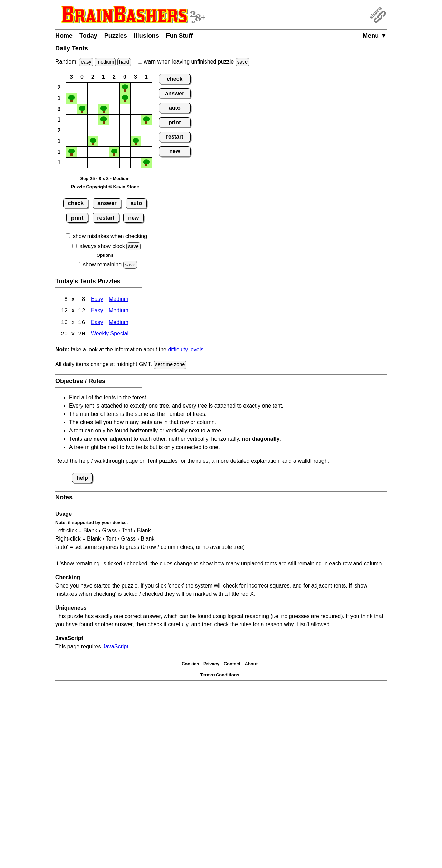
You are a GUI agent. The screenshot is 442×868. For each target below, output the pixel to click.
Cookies (190, 664)
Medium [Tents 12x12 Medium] (119, 311)
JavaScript (116, 647)
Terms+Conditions (220, 675)
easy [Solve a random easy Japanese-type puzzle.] (86, 62)
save (242, 62)
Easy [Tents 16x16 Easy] (97, 323)
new (133, 218)
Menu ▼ (375, 36)
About (251, 664)
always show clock (102, 246)
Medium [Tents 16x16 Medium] (119, 323)
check (76, 203)
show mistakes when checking (110, 236)
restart (106, 218)
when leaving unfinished (194, 62)
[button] (71, 88)
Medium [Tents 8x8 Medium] (119, 300)
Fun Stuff (180, 36)
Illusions (147, 36)
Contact (232, 664)
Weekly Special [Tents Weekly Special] (110, 335)
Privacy (211, 664)
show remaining (102, 264)
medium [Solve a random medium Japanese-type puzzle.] (105, 62)
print (77, 218)
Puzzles (116, 36)
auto (136, 203)
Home (64, 36)
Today (88, 36)
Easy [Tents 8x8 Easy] (97, 300)
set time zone (170, 365)
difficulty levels (186, 350)
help (82, 478)
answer (107, 203)
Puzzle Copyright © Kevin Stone (105, 187)
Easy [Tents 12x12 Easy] (97, 311)
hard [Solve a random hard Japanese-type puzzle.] (124, 62)
